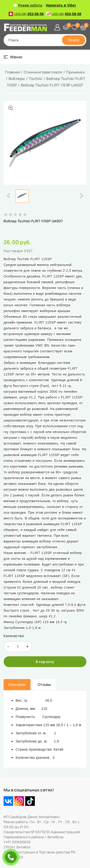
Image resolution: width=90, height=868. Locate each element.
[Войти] (57, 27)
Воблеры (17, 79)
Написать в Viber (61, 5)
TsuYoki (36, 79)
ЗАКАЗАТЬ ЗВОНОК (12, 857)
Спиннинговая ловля (43, 72)
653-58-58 (64, 14)
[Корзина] (83, 27)
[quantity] (18, 647)
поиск (14, 40)
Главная (13, 72)
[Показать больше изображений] (11, 108)
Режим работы (28, 5)
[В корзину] (45, 662)
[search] (74, 40)
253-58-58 (26, 14)
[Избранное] (75, 27)
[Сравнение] (66, 27)
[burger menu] (13, 57)
